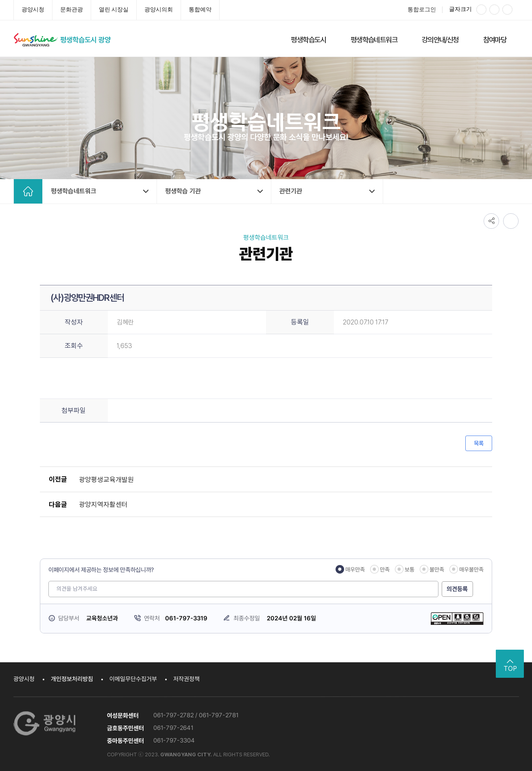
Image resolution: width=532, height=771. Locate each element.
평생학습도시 (308, 40)
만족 (385, 569)
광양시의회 (159, 10)
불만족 (437, 569)
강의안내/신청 (440, 40)
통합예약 (200, 10)
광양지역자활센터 (102, 504)
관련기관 (291, 191)
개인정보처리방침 (72, 679)
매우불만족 (471, 569)
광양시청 (33, 10)
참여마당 (495, 40)
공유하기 (491, 221)
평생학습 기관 (183, 191)
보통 (410, 569)
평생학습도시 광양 (87, 40)
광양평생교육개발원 (106, 479)
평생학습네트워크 (374, 40)
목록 (479, 443)
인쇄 (511, 221)
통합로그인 (422, 10)
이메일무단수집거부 (133, 679)
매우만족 (355, 569)
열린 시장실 (114, 10)
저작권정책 (186, 679)
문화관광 (72, 10)
